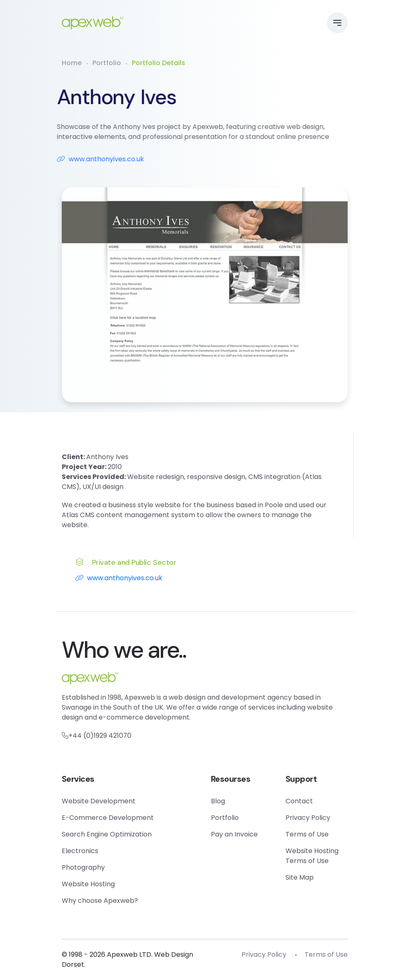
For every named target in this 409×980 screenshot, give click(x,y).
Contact (299, 801)
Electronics (80, 851)
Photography (83, 867)
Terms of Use (307, 834)
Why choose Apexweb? (100, 901)
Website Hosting (88, 884)
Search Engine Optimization (107, 834)
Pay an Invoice (234, 834)
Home (72, 63)
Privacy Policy (308, 818)
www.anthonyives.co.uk (91, 159)
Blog (218, 801)
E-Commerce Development (108, 818)
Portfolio (107, 63)
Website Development (99, 801)
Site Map (300, 877)
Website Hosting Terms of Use (312, 856)
